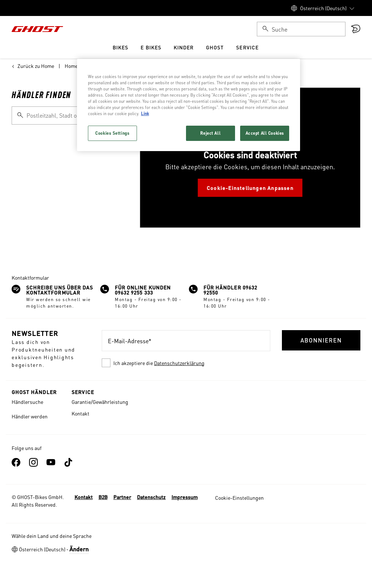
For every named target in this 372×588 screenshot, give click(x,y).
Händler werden (30, 416)
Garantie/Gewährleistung (100, 402)
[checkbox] (186, 363)
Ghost (215, 47)
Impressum (185, 497)
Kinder (184, 47)
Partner (122, 497)
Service (247, 47)
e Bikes (151, 47)
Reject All (210, 133)
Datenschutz (151, 497)
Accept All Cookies (265, 133)
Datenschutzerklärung (179, 363)
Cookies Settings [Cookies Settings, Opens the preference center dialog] (112, 133)
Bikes (120, 47)
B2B (103, 497)
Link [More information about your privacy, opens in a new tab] (145, 113)
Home (71, 66)
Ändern (79, 549)
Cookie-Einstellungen (239, 498)
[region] (189, 105)
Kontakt (80, 413)
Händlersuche (27, 402)
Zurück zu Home (33, 66)
